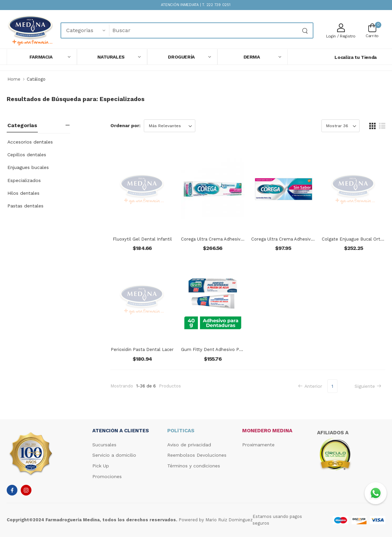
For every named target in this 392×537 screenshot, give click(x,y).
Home (14, 79)
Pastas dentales (25, 206)
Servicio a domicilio (114, 455)
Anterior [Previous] (310, 386)
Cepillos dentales (27, 155)
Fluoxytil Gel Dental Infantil (142, 239)
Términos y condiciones (194, 466)
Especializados (24, 180)
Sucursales (104, 445)
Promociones (107, 476)
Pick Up (101, 466)
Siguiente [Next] (368, 386)
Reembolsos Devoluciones (197, 455)
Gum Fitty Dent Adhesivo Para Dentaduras (226, 349)
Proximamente (258, 445)
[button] (42, 57)
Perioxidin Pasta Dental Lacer (142, 349)
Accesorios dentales (30, 142)
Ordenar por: (125, 125)
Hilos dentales (23, 193)
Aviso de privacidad (189, 445)
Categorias (22, 125)
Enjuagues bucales (28, 167)
